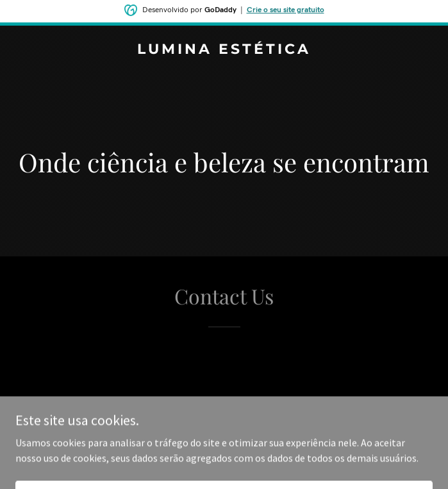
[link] (224, 50)
